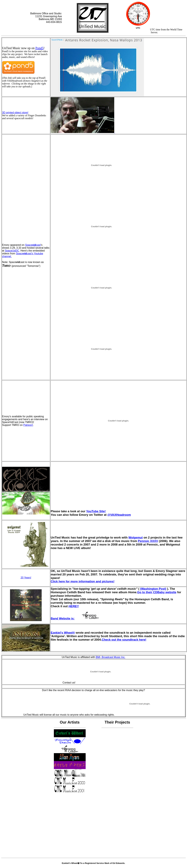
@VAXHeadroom (119, 515)
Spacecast (33, 245)
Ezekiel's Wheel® (63, 633)
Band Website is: (78, 618)
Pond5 (39, 48)
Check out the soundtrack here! (124, 640)
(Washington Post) (153, 589)
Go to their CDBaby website (157, 592)
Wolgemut (136, 537)
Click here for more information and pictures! (83, 581)
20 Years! (26, 578)
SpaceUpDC (12, 251)
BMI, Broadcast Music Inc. (111, 657)
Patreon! (28, 425)
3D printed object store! (15, 113)
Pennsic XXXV (148, 541)
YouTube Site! (96, 511)
